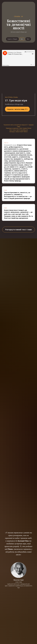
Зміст (22, 39)
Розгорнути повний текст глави (19, 230)
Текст (28, 39)
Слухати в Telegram (12, 39)
